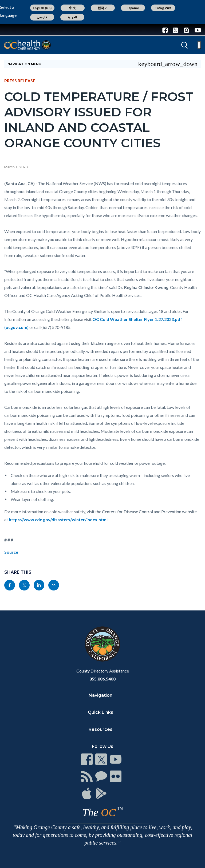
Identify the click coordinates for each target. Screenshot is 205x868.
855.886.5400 (102, 679)
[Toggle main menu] (199, 45)
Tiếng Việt (163, 8)
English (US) (42, 8)
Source (11, 552)
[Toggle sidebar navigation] (102, 64)
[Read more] (21, 30)
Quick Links (100, 712)
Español (133, 8)
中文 (72, 8)
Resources (100, 729)
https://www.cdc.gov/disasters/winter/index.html (58, 519)
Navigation (100, 695)
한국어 (103, 8)
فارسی (42, 17)
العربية (72, 17)
